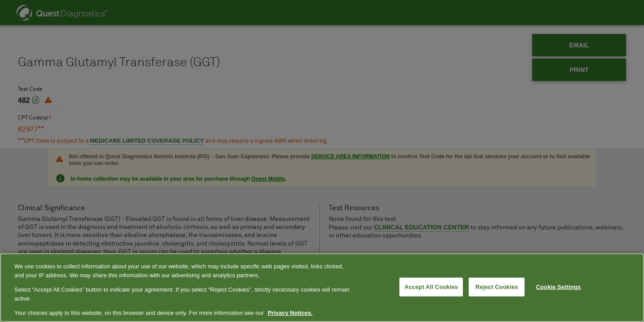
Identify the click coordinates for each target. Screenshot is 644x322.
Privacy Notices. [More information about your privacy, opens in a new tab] (290, 313)
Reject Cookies (497, 287)
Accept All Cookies (431, 287)
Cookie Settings (559, 287)
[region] (322, 288)
